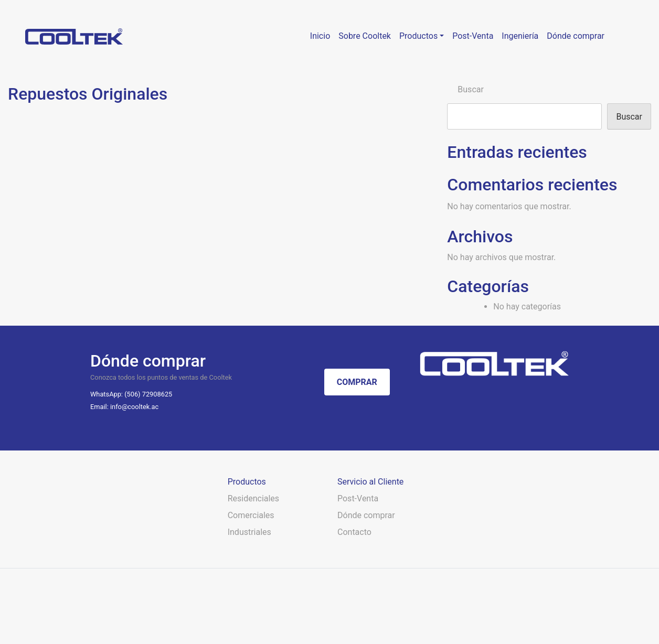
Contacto (354, 532)
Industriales (249, 532)
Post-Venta (358, 498)
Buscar (471, 89)
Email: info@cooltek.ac (124, 407)
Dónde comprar (366, 515)
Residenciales (253, 498)
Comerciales (251, 515)
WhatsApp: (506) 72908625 (131, 394)
